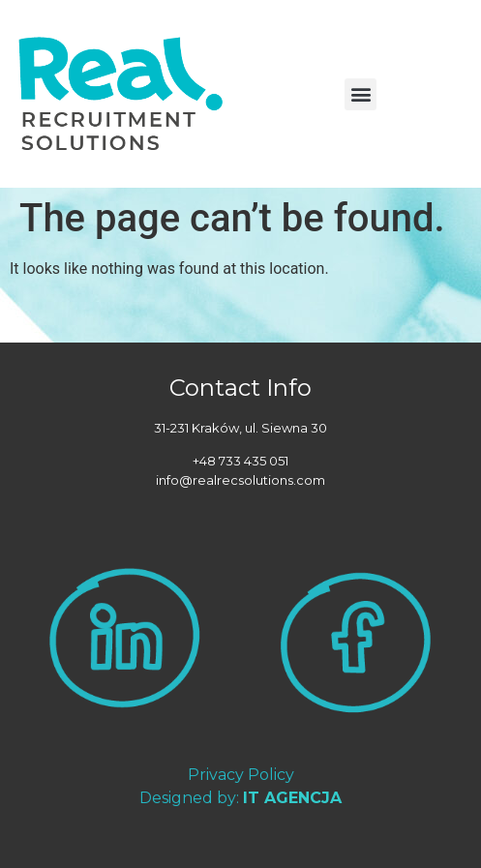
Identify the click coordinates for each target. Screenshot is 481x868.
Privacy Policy (241, 775)
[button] (361, 94)
